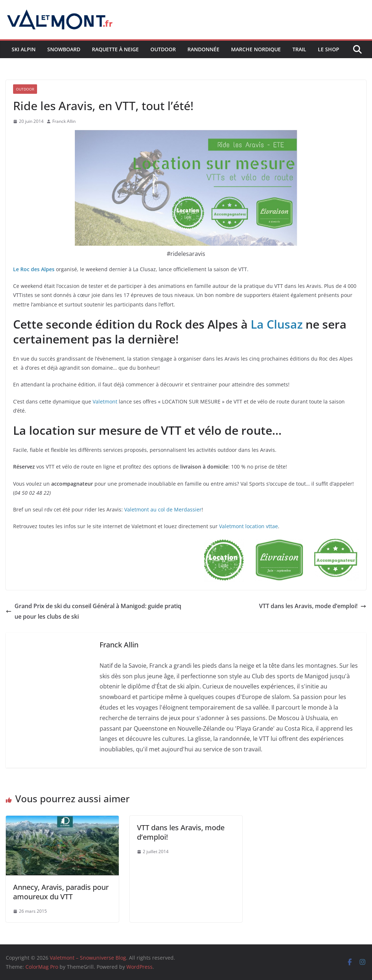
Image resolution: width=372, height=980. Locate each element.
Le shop (329, 49)
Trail (299, 49)
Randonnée (203, 49)
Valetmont (106, 401)
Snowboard (64, 49)
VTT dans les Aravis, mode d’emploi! (313, 606)
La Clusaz (277, 324)
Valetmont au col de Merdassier (163, 509)
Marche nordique (256, 49)
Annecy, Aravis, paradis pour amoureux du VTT (61, 892)
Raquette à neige (115, 49)
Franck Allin (64, 121)
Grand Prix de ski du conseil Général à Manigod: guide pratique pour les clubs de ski (94, 611)
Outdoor (163, 49)
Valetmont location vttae (248, 526)
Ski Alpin (24, 49)
